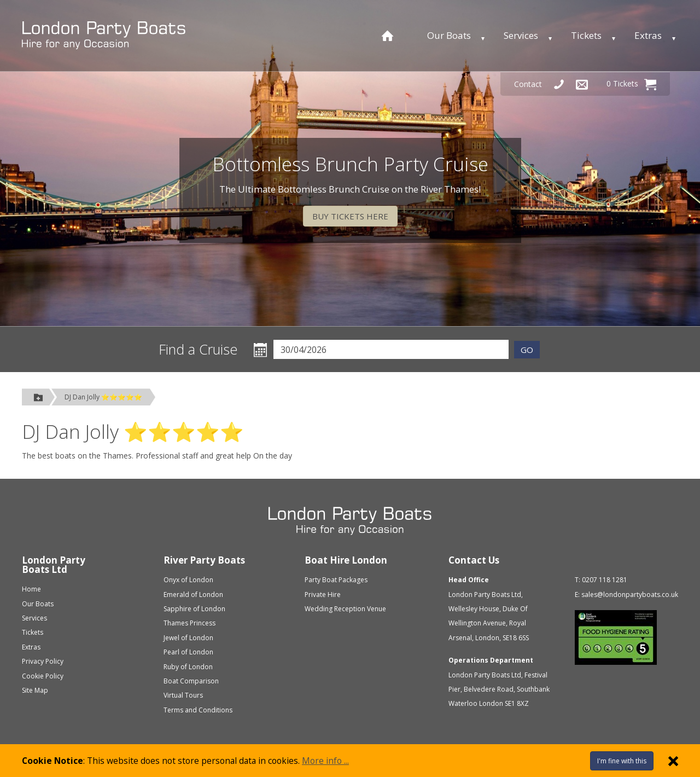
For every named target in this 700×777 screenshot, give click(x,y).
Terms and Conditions (198, 710)
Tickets (586, 35)
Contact (528, 84)
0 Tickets (631, 84)
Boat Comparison (191, 681)
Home (31, 589)
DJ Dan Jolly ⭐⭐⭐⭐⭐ (103, 397)
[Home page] (387, 36)
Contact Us (474, 560)
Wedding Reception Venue (345, 609)
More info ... (325, 761)
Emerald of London (193, 595)
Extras (648, 35)
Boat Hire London (346, 560)
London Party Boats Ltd (54, 565)
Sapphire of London (194, 609)
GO (527, 350)
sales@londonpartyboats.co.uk (630, 595)
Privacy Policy (43, 661)
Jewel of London (188, 638)
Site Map (35, 690)
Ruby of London (188, 667)
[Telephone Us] (559, 84)
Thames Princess (189, 623)
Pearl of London (188, 652)
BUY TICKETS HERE (350, 216)
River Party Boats (204, 560)
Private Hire (323, 595)
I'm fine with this (622, 761)
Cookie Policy (43, 676)
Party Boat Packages (336, 580)
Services (521, 35)
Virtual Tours (183, 695)
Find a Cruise (198, 349)
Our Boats (449, 35)
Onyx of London (188, 580)
